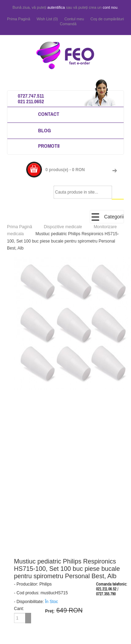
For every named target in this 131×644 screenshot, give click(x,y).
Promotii (49, 146)
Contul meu (74, 19)
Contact (49, 114)
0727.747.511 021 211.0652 (31, 99)
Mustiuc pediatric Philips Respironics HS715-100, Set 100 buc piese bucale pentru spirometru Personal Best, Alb (63, 241)
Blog (45, 130)
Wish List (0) (47, 19)
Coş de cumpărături (107, 19)
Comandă (68, 24)
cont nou (110, 7)
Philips (46, 584)
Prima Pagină (19, 19)
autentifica (56, 7)
